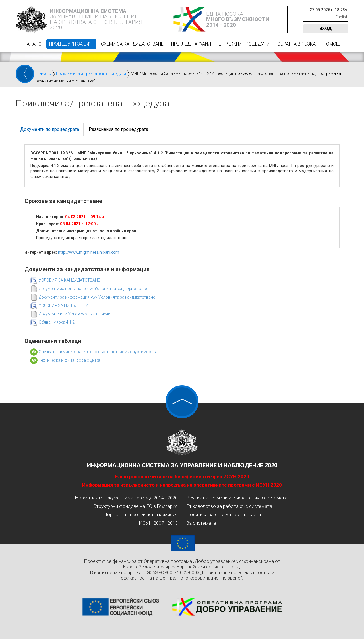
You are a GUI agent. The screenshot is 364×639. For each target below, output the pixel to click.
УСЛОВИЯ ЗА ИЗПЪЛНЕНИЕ (65, 305)
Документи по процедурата (50, 129)
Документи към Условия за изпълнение (76, 314)
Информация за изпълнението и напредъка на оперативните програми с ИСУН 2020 (182, 485)
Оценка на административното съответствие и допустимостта (98, 352)
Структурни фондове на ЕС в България (136, 506)
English (342, 17)
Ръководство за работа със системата (229, 506)
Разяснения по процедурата (118, 129)
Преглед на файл (191, 44)
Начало (33, 44)
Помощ (332, 44)
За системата (201, 523)
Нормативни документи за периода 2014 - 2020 (126, 498)
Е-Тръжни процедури (244, 44)
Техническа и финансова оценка (69, 360)
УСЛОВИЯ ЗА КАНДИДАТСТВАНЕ (69, 280)
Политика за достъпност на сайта (224, 514)
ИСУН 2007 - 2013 (158, 523)
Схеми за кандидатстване (132, 44)
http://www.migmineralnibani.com (89, 252)
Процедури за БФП (71, 44)
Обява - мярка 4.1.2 (57, 322)
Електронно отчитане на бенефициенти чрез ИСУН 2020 (182, 477)
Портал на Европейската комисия (141, 514)
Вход (326, 28)
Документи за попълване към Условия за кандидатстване (93, 289)
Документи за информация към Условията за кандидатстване (97, 297)
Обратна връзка (296, 44)
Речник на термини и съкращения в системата (237, 498)
